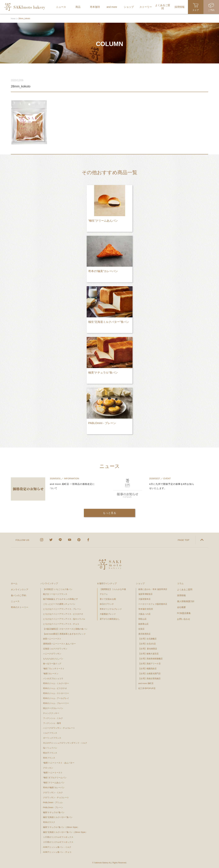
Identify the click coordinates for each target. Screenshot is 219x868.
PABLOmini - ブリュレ (53, 802)
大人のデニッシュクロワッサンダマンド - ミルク (65, 743)
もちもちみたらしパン (53, 658)
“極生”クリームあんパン (54, 782)
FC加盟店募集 (184, 613)
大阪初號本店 (144, 599)
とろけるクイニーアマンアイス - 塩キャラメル (64, 619)
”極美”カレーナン (51, 673)
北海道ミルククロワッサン (55, 648)
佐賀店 (141, 629)
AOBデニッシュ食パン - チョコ (57, 852)
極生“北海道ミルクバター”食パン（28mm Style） (65, 832)
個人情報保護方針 (186, 601)
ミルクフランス (50, 733)
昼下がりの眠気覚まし (110, 619)
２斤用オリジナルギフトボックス (58, 842)
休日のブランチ (107, 604)
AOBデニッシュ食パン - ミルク (57, 847)
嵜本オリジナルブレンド (111, 609)
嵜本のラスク (49, 822)
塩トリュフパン (50, 748)
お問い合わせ (184, 619)
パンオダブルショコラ (53, 678)
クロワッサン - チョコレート (57, 797)
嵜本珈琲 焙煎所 (146, 609)
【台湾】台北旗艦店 (147, 638)
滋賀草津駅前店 (145, 594)
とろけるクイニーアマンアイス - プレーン (62, 609)
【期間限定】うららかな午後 (113, 589)
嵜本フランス (49, 758)
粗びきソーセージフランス (55, 594)
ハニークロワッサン (52, 653)
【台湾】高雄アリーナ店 (149, 663)
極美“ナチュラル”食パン (54, 812)
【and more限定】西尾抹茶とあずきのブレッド (64, 633)
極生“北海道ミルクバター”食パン (58, 817)
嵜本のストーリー (20, 607)
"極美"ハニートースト (53, 772)
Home (13, 19)
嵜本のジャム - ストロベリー (56, 693)
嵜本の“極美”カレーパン (54, 787)
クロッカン (48, 767)
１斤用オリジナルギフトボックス (58, 837)
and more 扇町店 (146, 683)
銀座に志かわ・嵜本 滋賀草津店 (153, 589)
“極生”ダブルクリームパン (55, 777)
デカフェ (104, 594)
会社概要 (181, 607)
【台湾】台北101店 (147, 643)
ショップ (140, 583)
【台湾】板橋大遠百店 (148, 653)
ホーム (14, 583)
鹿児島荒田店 (144, 633)
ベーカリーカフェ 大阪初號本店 (153, 604)
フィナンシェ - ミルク (53, 718)
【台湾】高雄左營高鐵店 (149, 678)
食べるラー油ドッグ (52, 663)
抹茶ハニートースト (52, 638)
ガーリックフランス (52, 738)
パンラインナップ (49, 583)
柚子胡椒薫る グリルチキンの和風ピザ (60, 599)
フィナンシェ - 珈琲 (52, 723)
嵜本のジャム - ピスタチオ (55, 688)
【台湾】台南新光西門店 (149, 673)
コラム (180, 583)
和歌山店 (142, 619)
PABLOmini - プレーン (53, 807)
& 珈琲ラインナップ (107, 583)
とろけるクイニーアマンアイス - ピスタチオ (63, 614)
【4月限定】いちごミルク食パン (58, 589)
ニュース (15, 601)
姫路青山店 (143, 624)
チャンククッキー (51, 713)
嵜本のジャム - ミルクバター (56, 683)
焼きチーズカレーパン (53, 708)
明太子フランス (50, 753)
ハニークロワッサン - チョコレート (59, 728)
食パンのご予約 (18, 595)
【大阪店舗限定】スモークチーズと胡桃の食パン (65, 629)
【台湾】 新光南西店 (148, 648)
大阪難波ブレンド (108, 614)
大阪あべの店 (144, 614)
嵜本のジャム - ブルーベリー (56, 703)
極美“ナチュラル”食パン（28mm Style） (61, 827)
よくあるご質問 (185, 589)
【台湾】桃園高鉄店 (147, 668)
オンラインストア (20, 589)
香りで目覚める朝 (108, 599)
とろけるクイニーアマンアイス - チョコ (61, 624)
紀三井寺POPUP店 (147, 688)
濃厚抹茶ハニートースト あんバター (59, 643)
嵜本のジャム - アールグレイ (56, 698)
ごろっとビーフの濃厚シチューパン (59, 604)
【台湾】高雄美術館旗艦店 (151, 658)
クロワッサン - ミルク (54, 792)
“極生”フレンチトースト (54, 668)
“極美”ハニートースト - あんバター (59, 762)
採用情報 (181, 595)
